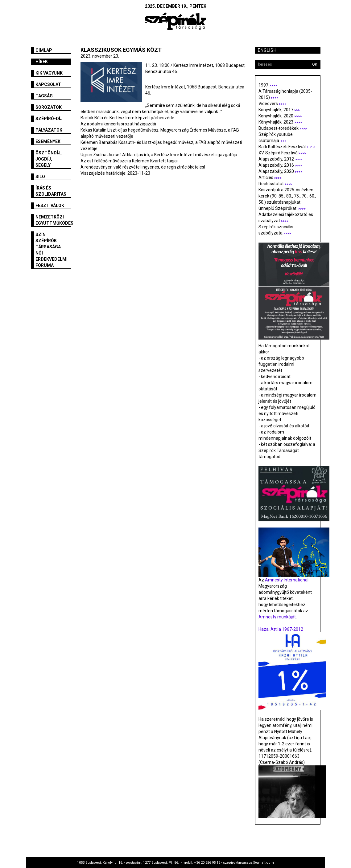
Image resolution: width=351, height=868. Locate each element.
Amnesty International (287, 580)
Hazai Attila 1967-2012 (281, 629)
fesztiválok (50, 206)
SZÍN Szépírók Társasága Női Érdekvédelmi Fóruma (52, 250)
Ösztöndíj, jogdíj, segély (49, 159)
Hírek (42, 62)
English (267, 50)
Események (48, 141)
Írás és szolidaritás (51, 191)
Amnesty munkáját (277, 617)
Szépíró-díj (49, 119)
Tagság (44, 96)
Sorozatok (49, 107)
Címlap (44, 50)
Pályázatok (49, 130)
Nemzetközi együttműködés (53, 220)
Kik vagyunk (49, 73)
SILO (40, 177)
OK (315, 64)
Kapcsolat (48, 84)
